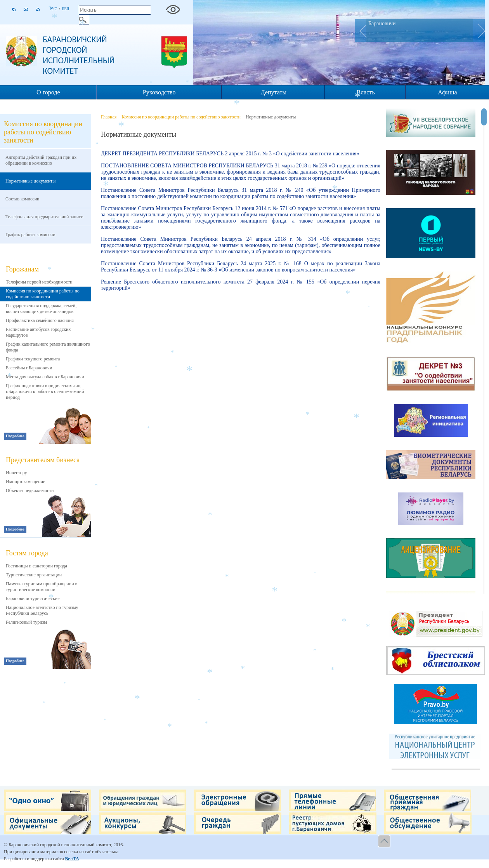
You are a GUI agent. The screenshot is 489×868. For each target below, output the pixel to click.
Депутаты (274, 92)
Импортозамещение (25, 482)
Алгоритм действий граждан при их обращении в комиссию (41, 160)
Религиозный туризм (26, 622)
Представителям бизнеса (43, 460)
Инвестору (16, 473)
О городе (48, 92)
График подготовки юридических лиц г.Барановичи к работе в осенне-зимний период (45, 391)
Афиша (447, 92)
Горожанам (22, 269)
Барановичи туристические (33, 598)
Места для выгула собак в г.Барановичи (45, 377)
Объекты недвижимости (30, 491)
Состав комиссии (23, 199)
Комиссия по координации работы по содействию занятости (43, 294)
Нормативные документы (30, 181)
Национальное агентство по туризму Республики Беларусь (42, 610)
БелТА (72, 859)
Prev (361, 31)
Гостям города (27, 553)
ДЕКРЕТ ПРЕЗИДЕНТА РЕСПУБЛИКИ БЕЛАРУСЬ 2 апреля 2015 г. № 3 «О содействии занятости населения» (230, 154)
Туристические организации (34, 575)
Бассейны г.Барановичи (29, 368)
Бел (66, 9)
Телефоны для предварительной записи (44, 217)
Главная (109, 117)
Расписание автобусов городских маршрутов (38, 332)
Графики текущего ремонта (33, 359)
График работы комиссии (30, 235)
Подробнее (15, 436)
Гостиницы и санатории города (36, 566)
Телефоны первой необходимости (39, 282)
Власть (366, 92)
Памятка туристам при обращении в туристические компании (42, 587)
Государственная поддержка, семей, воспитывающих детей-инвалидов (41, 309)
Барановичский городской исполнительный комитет (79, 55)
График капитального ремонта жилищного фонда (48, 347)
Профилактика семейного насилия (40, 320)
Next (479, 31)
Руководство (159, 92)
